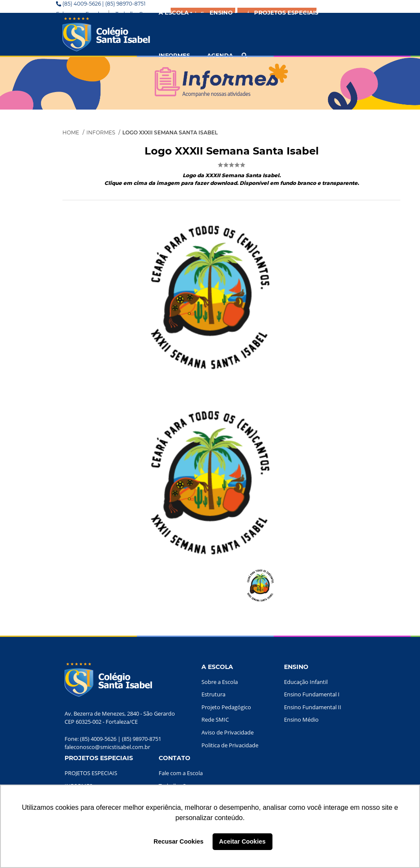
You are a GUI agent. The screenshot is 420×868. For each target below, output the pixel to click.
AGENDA (220, 55)
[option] (210, 483)
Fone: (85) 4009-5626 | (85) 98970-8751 (113, 739)
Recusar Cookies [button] (179, 841)
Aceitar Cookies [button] (242, 841)
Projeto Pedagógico (226, 707)
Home (71, 132)
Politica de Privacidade (230, 745)
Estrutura (213, 694)
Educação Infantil (306, 682)
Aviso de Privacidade (228, 732)
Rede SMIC (215, 719)
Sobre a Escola (220, 682)
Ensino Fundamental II (313, 707)
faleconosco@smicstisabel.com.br (107, 747)
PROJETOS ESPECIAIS (91, 773)
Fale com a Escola (181, 773)
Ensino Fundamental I (312, 694)
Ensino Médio (301, 719)
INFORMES (174, 55)
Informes (101, 132)
